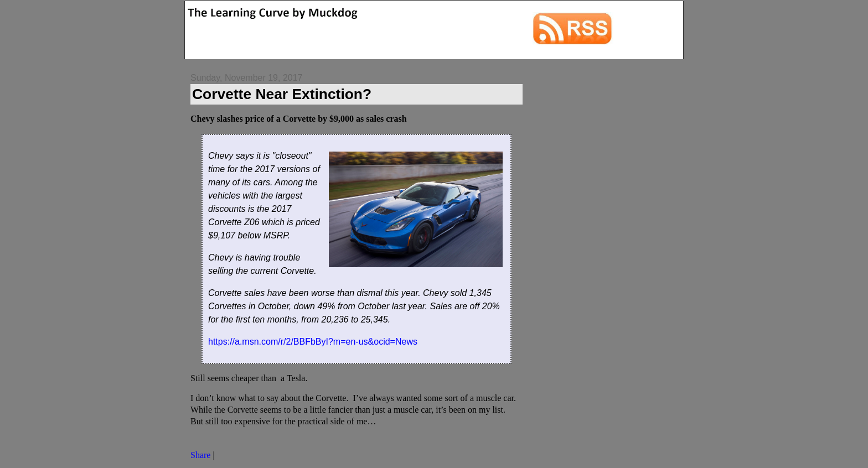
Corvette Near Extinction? (282, 94)
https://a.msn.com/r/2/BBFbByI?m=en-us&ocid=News (313, 342)
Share (200, 455)
